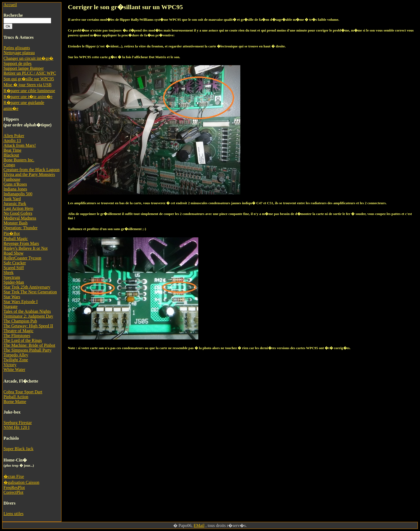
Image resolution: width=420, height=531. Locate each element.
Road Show (13, 253)
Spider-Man (14, 282)
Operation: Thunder (20, 228)
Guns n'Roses (15, 184)
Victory (10, 365)
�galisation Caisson (21, 482)
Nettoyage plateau (19, 53)
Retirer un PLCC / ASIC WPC (30, 73)
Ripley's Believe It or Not (26, 248)
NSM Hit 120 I (16, 427)
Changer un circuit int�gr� (28, 58)
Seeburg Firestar (18, 423)
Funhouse (12, 179)
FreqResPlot (14, 487)
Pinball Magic (16, 239)
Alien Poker (14, 136)
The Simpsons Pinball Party (27, 350)
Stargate (11, 306)
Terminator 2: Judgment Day (28, 316)
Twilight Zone (16, 360)
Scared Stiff (14, 268)
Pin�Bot (12, 233)
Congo (9, 165)
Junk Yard (12, 199)
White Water (14, 369)
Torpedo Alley (16, 355)
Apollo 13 (12, 140)
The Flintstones (17, 336)
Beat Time (12, 150)
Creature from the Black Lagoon (32, 170)
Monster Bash (15, 223)
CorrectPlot (13, 492)
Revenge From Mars (21, 243)
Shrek (8, 273)
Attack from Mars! (20, 145)
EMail (199, 525)
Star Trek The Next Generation (30, 292)
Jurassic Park (15, 204)
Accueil (10, 5)
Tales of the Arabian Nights (27, 311)
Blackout (11, 155)
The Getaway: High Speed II (28, 326)
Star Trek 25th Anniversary (27, 287)
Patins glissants (17, 48)
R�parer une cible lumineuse (29, 91)
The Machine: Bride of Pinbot (29, 345)
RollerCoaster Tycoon (22, 258)
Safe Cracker (15, 263)
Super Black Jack (18, 449)
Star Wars (12, 297)
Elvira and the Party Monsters (29, 174)
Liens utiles (13, 514)
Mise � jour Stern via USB (27, 85)
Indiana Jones (15, 189)
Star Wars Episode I (21, 302)
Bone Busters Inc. (19, 160)
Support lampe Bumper (24, 68)
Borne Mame (15, 402)
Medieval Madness (20, 218)
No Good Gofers (18, 213)
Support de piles (18, 63)
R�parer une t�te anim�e (28, 97)
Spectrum (12, 277)
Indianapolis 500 (18, 194)
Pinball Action (16, 397)
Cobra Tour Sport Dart (23, 392)
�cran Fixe (14, 476)
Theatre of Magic (18, 331)
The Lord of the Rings (23, 340)
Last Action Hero (18, 208)
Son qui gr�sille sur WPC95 (29, 79)
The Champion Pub (20, 321)
